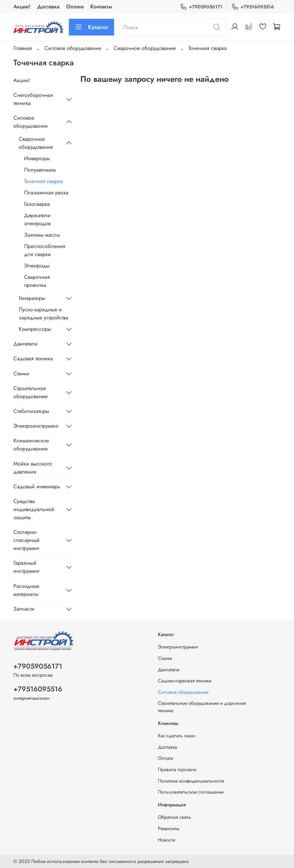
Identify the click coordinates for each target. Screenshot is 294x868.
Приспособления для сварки (45, 250)
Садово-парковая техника (185, 681)
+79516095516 (253, 7)
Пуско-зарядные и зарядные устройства (43, 314)
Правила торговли (177, 769)
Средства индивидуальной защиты (34, 509)
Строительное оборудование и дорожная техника (202, 707)
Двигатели (25, 344)
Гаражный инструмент (26, 567)
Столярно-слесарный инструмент (26, 540)
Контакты (101, 7)
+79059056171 (201, 7)
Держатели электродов (37, 219)
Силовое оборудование (73, 48)
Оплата (75, 7)
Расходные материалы (26, 590)
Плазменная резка (46, 193)
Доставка (48, 7)
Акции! (22, 7)
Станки (21, 374)
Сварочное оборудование (145, 48)
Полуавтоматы (40, 170)
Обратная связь (174, 817)
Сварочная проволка (37, 281)
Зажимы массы (42, 235)
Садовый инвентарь (37, 486)
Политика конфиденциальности (191, 781)
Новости (167, 840)
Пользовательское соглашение (191, 792)
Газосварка (37, 204)
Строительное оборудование (30, 392)
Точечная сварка (43, 181)
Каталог (91, 27)
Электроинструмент (36, 426)
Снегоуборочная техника (33, 99)
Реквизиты (169, 828)
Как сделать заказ (177, 736)
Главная (23, 48)
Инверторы (37, 158)
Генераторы (32, 298)
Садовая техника (33, 358)
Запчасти (24, 609)
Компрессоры (35, 329)
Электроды (37, 266)
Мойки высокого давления (33, 468)
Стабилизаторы (31, 411)
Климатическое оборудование (31, 445)
